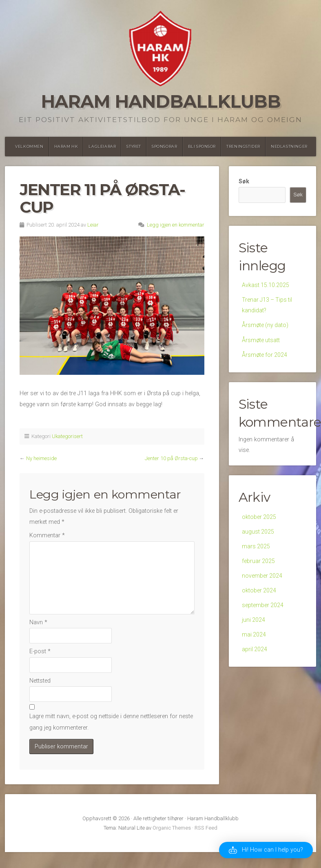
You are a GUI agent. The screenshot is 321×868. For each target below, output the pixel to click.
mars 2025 (256, 551)
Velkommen (29, 146)
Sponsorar (164, 146)
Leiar (93, 225)
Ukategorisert (67, 436)
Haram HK (66, 146)
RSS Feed (206, 828)
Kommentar (47, 535)
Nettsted (40, 681)
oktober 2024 (259, 596)
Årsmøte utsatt (261, 342)
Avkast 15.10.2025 (266, 285)
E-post (40, 651)
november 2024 (262, 581)
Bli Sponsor (202, 146)
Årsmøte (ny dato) (266, 327)
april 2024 (255, 658)
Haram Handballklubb (161, 101)
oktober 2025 (259, 520)
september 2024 (263, 611)
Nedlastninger (289, 146)
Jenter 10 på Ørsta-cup (171, 458)
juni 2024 (254, 627)
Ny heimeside (41, 458)
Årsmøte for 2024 (265, 357)
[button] (266, 850)
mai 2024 (254, 642)
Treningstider (243, 146)
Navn (38, 622)
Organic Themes (172, 828)
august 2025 (258, 535)
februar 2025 (259, 566)
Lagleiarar (102, 146)
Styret (134, 146)
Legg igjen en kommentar (176, 225)
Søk (244, 181)
